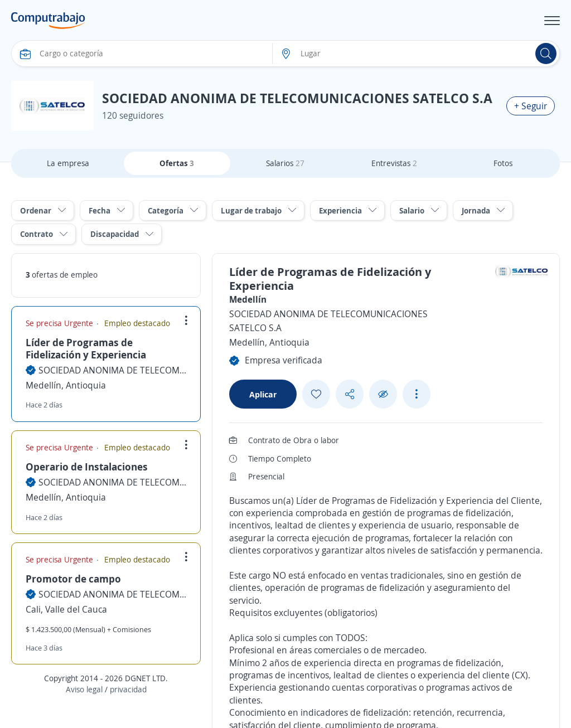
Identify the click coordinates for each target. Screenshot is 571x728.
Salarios (285, 163)
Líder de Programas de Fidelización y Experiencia (86, 348)
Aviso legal (84, 689)
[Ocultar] (383, 394)
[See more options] (417, 394)
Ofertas (177, 163)
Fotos (503, 163)
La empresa (68, 163)
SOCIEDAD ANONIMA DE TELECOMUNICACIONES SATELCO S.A (112, 370)
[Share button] (350, 394)
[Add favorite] (316, 394)
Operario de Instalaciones (87, 467)
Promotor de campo (73, 579)
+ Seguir (531, 106)
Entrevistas (394, 163)
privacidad (128, 689)
